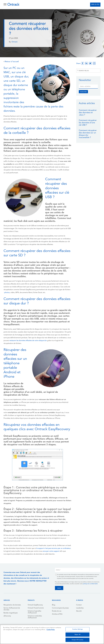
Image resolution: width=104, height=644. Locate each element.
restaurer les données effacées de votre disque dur (28, 341)
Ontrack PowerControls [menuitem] (36, 608)
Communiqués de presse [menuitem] (60, 608)
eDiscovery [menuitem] (7, 616)
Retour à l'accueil (11, 62)
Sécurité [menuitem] (79, 611)
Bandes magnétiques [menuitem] (11, 613)
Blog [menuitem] (54, 605)
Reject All (77, 635)
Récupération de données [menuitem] (12, 605)
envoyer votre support (51, 551)
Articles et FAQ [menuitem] (57, 614)
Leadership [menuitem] (80, 608)
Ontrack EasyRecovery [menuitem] (35, 605)
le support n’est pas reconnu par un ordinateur (53, 548)
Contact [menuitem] (79, 605)
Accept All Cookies (77, 640)
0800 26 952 (95, 5)
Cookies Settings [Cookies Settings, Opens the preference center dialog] (77, 629)
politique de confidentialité (90, 584)
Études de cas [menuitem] (57, 611)
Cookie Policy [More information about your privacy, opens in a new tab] (51, 630)
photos (7, 293)
